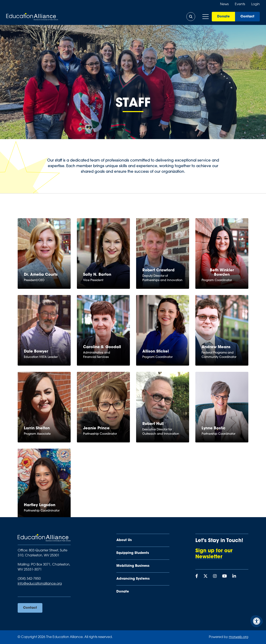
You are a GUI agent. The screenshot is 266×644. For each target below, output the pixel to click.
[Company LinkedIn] (234, 577)
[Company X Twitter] (206, 577)
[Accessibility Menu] (257, 621)
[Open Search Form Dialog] (191, 17)
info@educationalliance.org (40, 584)
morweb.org (239, 637)
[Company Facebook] (197, 577)
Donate (223, 17)
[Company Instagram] (215, 577)
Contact (247, 17)
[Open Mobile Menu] (206, 17)
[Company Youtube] (225, 577)
